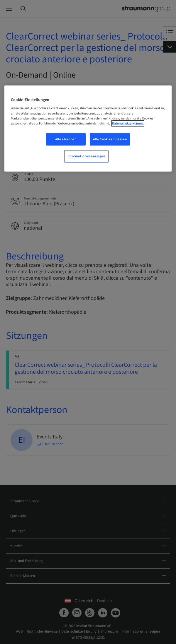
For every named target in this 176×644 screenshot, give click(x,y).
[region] (88, 129)
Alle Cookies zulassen (110, 139)
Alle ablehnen (66, 139)
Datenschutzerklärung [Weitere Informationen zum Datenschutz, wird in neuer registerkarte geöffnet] (128, 123)
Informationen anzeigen (86, 156)
